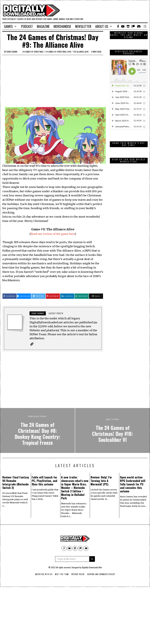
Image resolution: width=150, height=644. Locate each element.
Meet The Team (62, 574)
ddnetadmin (12, 52)
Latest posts (56, 313)
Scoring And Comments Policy (102, 574)
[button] (92, 559)
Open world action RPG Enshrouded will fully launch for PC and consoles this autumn (133, 484)
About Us (102, 26)
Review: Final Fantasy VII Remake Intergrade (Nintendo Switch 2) (16, 483)
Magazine (43, 26)
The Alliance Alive (81, 52)
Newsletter (83, 26)
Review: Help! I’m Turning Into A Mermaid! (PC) (101, 481)
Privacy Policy (78, 574)
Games (8, 26)
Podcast (27, 26)
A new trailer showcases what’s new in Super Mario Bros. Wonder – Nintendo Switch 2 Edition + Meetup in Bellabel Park (75, 488)
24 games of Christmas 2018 (58, 52)
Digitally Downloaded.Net (92, 568)
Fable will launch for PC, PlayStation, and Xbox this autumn (44, 481)
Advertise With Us (43, 574)
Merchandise (62, 26)
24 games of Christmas (33, 52)
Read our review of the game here (53, 234)
